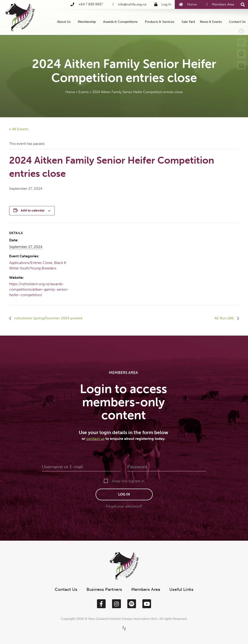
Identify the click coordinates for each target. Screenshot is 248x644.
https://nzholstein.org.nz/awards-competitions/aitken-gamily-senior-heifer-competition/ (39, 289)
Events (84, 92)
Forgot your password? (124, 506)
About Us (65, 22)
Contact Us (237, 22)
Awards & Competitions (121, 22)
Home (70, 92)
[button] (243, 5)
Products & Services (161, 22)
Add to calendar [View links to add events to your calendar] (33, 210)
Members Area (146, 589)
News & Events (212, 22)
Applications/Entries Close (31, 263)
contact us (95, 439)
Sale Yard (188, 22)
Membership (88, 22)
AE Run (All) (225, 318)
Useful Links (181, 589)
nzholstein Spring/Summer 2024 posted (48, 318)
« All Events (19, 129)
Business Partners (104, 589)
